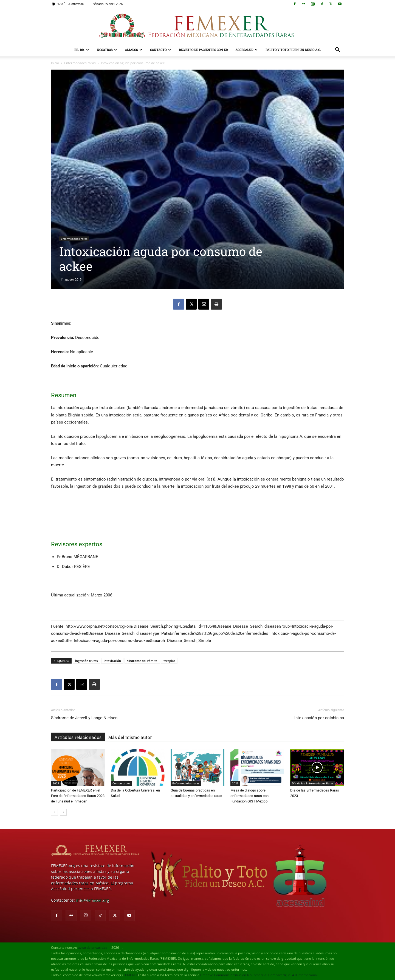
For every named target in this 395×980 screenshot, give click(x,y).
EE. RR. (82, 50)
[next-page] (63, 812)
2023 (56, 783)
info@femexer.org (92, 900)
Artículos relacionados (78, 737)
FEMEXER (131, 975)
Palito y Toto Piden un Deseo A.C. (293, 50)
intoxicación (112, 661)
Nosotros (107, 50)
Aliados (133, 50)
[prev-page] (54, 812)
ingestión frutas (86, 661)
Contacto (160, 50)
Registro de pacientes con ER (203, 50)
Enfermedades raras (80, 63)
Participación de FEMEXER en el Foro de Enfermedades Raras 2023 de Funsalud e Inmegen (78, 796)
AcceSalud (246, 50)
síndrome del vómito (142, 661)
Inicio (55, 63)
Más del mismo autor (130, 737)
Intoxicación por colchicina (319, 718)
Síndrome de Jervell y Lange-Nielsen (84, 718)
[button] (337, 50)
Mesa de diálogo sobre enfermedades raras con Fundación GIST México (249, 796)
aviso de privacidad (93, 948)
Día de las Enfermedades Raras (313, 783)
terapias (169, 661)
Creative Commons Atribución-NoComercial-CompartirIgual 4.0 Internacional (259, 975)
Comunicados (121, 783)
